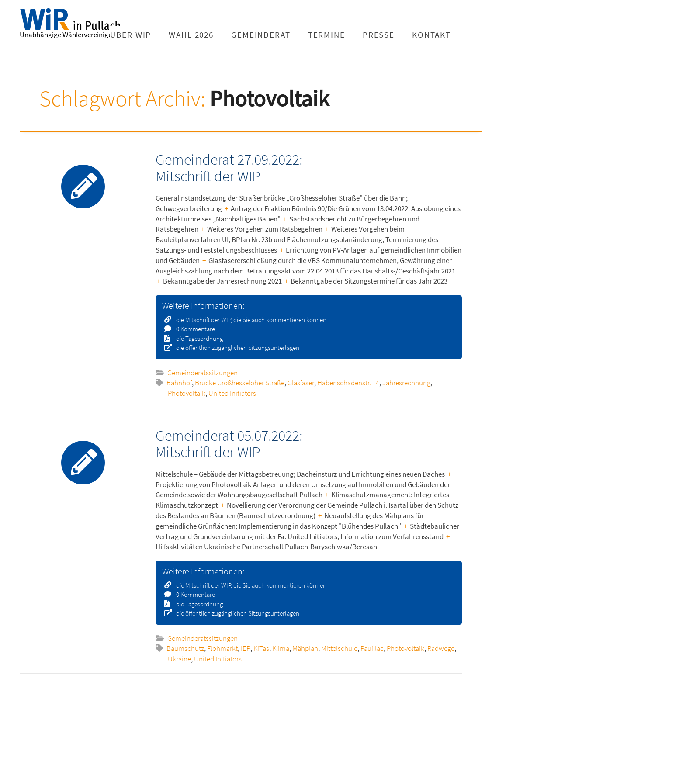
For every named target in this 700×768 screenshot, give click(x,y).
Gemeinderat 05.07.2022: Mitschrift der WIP (229, 444)
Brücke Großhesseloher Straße (240, 383)
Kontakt (459, 35)
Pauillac (372, 648)
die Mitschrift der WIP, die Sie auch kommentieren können (248, 320)
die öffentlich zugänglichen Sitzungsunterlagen (235, 348)
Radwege (441, 648)
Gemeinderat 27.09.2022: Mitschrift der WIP (229, 168)
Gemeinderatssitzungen (203, 373)
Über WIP (158, 35)
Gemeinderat (288, 35)
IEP (246, 648)
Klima (281, 648)
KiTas (261, 648)
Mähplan (305, 648)
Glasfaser (301, 383)
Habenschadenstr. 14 (348, 383)
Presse (406, 35)
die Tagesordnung (197, 338)
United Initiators (232, 393)
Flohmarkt (222, 648)
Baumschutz (185, 648)
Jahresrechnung (406, 383)
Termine (354, 35)
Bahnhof (179, 383)
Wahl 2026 (219, 35)
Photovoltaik (187, 393)
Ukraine (179, 659)
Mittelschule (339, 648)
